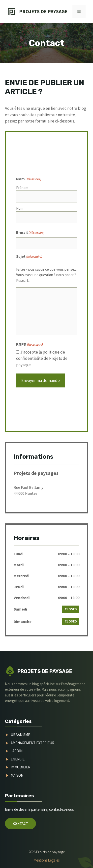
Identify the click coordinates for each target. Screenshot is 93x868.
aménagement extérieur (32, 743)
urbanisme (20, 735)
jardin (17, 751)
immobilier (20, 767)
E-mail (30, 233)
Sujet (29, 256)
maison (17, 775)
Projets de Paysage (43, 11)
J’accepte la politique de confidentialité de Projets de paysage (42, 358)
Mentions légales (47, 860)
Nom (20, 208)
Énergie (18, 759)
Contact (20, 823)
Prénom (22, 188)
